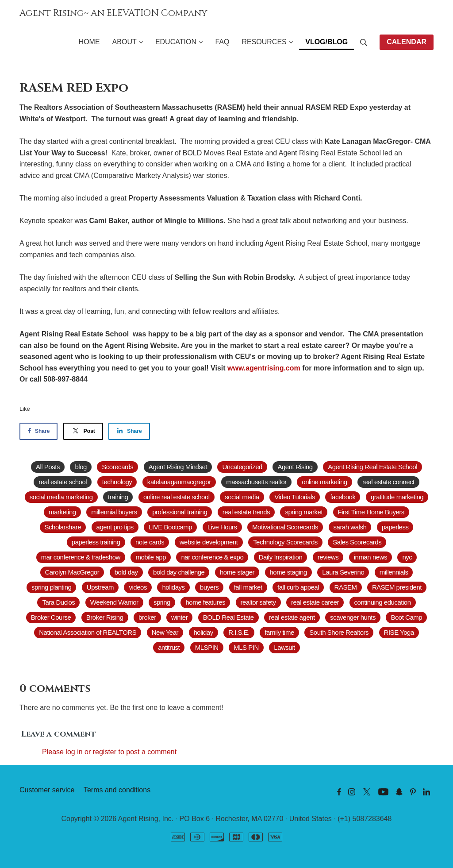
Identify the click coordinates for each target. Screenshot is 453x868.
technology (117, 482)
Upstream (100, 587)
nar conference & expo (212, 557)
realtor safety (258, 602)
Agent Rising (295, 467)
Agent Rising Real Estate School (372, 467)
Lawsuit (284, 647)
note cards (150, 542)
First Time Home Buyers (371, 512)
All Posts (48, 467)
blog (81, 467)
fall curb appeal (298, 587)
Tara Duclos (58, 602)
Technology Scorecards (285, 542)
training (118, 497)
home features (205, 602)
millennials (394, 572)
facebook (343, 497)
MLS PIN (246, 647)
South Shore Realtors (339, 632)
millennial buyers (114, 512)
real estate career (315, 602)
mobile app (151, 557)
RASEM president (397, 587)
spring (162, 602)
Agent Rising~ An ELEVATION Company (113, 13)
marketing (62, 512)
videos (138, 587)
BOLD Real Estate (228, 617)
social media (242, 497)
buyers (209, 587)
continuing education (383, 602)
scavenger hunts (353, 617)
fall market (248, 587)
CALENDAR (407, 42)
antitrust (169, 647)
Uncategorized (242, 467)
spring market (304, 512)
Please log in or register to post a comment (109, 752)
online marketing (324, 482)
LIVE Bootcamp (170, 527)
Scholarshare (63, 527)
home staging (288, 572)
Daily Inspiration (281, 557)
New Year (165, 632)
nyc (407, 557)
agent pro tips (115, 527)
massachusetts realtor (256, 482)
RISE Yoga (399, 632)
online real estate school (177, 497)
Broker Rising (105, 617)
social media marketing (61, 497)
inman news (370, 557)
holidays (173, 587)
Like (25, 409)
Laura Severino (343, 572)
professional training (180, 512)
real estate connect (388, 482)
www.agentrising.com (264, 368)
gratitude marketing (397, 497)
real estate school (63, 482)
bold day (126, 572)
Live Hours (222, 527)
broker (147, 617)
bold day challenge (179, 572)
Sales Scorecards (357, 542)
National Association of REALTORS (88, 632)
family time (279, 632)
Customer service (47, 790)
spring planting (51, 587)
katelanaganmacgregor (179, 482)
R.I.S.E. (239, 632)
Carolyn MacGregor (72, 572)
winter (179, 617)
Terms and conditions (117, 790)
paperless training (96, 542)
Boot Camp (406, 617)
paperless (395, 527)
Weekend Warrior (114, 602)
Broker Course (51, 617)
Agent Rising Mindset (178, 467)
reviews (328, 557)
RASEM (346, 587)
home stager (237, 572)
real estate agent (292, 617)
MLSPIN (207, 647)
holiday (203, 632)
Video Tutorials (295, 497)
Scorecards (117, 467)
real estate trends (246, 512)
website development (209, 542)
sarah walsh (350, 527)
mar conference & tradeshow (81, 557)
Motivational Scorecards (285, 527)
